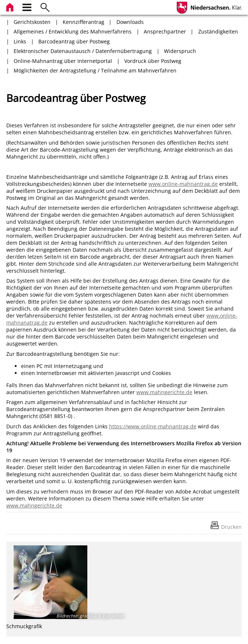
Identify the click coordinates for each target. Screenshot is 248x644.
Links (20, 41)
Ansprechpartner (165, 31)
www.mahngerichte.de (164, 392)
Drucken (231, 527)
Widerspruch (180, 51)
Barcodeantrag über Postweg (74, 41)
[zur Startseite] (11, 6)
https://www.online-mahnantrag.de (153, 426)
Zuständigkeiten (218, 31)
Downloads (130, 22)
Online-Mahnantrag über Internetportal (63, 61)
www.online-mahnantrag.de (183, 184)
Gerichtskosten (32, 22)
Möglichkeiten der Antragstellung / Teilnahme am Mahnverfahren (95, 70)
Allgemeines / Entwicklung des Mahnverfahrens (73, 31)
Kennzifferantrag (83, 22)
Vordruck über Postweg (153, 61)
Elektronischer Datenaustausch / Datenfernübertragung (83, 51)
